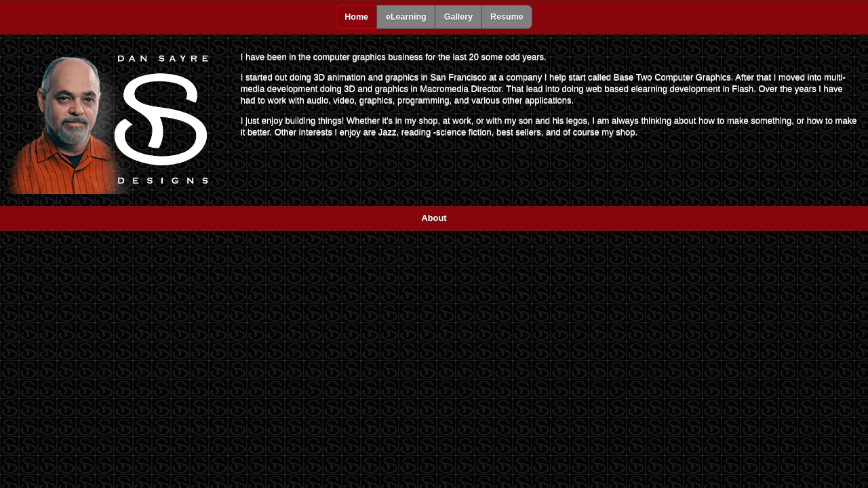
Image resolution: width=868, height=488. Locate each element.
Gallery (458, 17)
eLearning (406, 17)
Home (356, 17)
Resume (507, 17)
